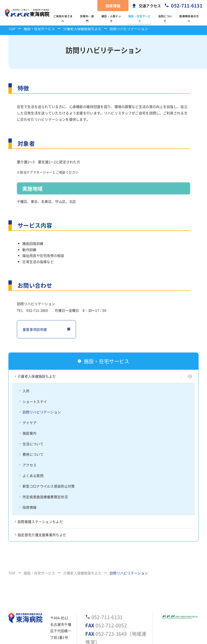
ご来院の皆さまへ (63, 18)
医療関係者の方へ (189, 18)
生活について (33, 444)
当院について (165, 18)
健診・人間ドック (111, 18)
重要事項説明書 (35, 329)
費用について (33, 454)
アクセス (29, 465)
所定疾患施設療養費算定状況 (45, 497)
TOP (12, 28)
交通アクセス (150, 6)
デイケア (29, 423)
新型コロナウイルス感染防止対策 (49, 486)
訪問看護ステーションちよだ (40, 521)
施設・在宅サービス (139, 18)
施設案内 (29, 433)
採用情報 (113, 6)
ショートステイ (35, 401)
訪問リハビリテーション (42, 412)
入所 (26, 391)
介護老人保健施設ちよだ (82, 28)
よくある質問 (33, 475)
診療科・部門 (87, 18)
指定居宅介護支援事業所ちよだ (42, 535)
